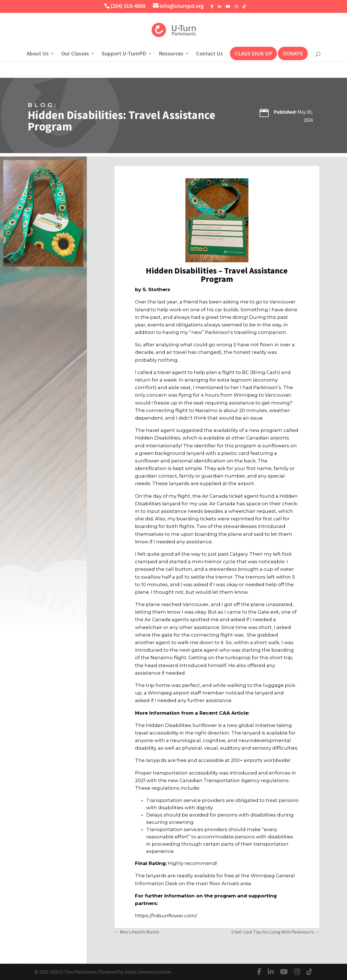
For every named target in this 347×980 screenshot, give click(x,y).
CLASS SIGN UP (253, 53)
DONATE (293, 53)
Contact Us (209, 54)
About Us (38, 54)
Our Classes (75, 54)
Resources (171, 54)
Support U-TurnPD (124, 54)
